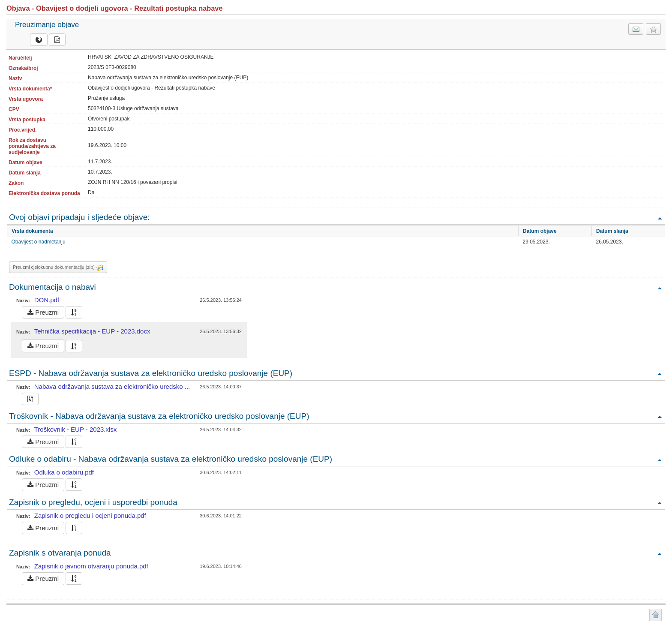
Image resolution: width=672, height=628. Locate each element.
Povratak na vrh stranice (655, 615)
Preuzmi (43, 312)
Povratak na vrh (660, 218)
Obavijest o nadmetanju (39, 242)
